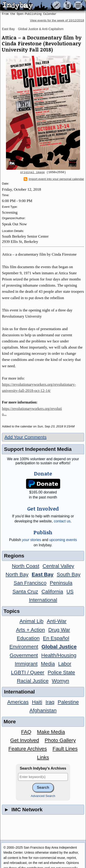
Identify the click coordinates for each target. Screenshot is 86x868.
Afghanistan (43, 710)
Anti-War (57, 621)
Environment (24, 647)
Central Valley (58, 566)
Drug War (59, 630)
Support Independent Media (38, 449)
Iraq (50, 702)
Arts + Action (31, 630)
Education (28, 638)
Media (48, 664)
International (43, 600)
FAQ (26, 732)
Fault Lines (65, 749)
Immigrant (26, 664)
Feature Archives (28, 749)
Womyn (60, 681)
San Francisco (30, 583)
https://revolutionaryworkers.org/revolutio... (32, 411)
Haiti (37, 702)
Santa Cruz (25, 592)
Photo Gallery (60, 740)
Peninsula (61, 583)
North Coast (26, 566)
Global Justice (59, 647)
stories (32, 540)
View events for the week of (57, 20)
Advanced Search (43, 796)
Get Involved (25, 740)
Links (43, 757)
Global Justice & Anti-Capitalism (41, 29)
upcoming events (63, 540)
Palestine (68, 702)
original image (33, 172)
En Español (56, 638)
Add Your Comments (25, 437)
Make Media (51, 732)
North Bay (17, 574)
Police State (61, 672)
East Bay (8, 29)
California (52, 592)
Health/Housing (59, 655)
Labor (65, 664)
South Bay (68, 574)
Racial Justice (33, 681)
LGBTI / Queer (28, 672)
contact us (62, 521)
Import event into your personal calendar (54, 179)
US (70, 592)
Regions (14, 556)
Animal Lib (32, 621)
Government (24, 655)
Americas (18, 702)
